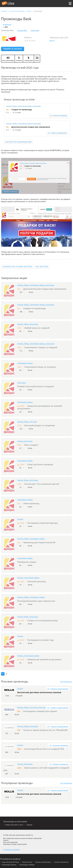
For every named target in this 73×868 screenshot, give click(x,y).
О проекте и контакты (11, 850)
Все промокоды (66, 682)
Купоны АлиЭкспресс (43, 862)
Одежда (20, 285)
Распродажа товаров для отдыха (40, 711)
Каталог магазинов (17, 11)
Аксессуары (50, 285)
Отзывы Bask (22, 31)
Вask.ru (52, 40)
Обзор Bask (35, 31)
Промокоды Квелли (9, 865)
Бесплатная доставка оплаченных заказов (39, 692)
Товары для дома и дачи (14, 825)
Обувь (26, 285)
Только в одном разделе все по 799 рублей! (45, 730)
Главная (4, 11)
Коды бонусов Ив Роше (10, 862)
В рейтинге (7, 24)
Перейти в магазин (13, 49)
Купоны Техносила (61, 862)
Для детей (33, 422)
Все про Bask (42, 266)
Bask (29, 11)
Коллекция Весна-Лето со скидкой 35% (44, 749)
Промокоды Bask (7, 31)
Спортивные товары (37, 285)
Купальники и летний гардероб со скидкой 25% (36, 769)
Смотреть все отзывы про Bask (17, 266)
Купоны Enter (27, 862)
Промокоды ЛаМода (27, 865)
